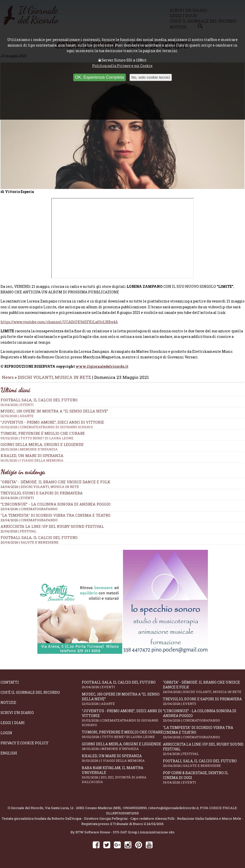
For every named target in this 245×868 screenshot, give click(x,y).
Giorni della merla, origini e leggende (122, 750)
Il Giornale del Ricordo (26, 811)
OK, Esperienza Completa (100, 77)
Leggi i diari (13, 726)
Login (6, 736)
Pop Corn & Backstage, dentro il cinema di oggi (204, 781)
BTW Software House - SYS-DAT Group (106, 836)
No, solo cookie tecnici (151, 77)
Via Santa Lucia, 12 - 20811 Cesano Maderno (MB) (83, 811)
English (9, 757)
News (8, 381)
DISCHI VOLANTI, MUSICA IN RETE (54, 381)
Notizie (8, 706)
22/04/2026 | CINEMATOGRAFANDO (29, 524)
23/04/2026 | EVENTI (17, 501)
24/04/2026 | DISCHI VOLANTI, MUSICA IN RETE (40, 490)
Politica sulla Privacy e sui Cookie (122, 66)
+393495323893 (134, 811)
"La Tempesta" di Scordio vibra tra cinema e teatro (55, 519)
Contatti (10, 686)
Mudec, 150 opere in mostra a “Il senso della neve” (122, 702)
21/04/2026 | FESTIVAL (18, 535)
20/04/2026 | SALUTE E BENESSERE (30, 546)
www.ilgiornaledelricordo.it (102, 370)
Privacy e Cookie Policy (24, 746)
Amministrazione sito (157, 836)
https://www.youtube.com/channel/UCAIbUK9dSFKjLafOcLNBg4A (59, 325)
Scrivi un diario (17, 716)
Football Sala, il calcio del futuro (39, 541)
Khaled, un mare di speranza (122, 762)
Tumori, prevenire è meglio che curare (122, 738)
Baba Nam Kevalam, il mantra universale (122, 778)
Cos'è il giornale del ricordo (30, 696)
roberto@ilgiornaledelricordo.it (173, 811)
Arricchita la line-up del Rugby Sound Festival (52, 530)
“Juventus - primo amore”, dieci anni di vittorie (122, 721)
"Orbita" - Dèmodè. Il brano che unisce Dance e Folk (55, 485)
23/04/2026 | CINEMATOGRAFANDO (29, 512)
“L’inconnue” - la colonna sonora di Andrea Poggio (56, 508)
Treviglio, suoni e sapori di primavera (42, 496)
